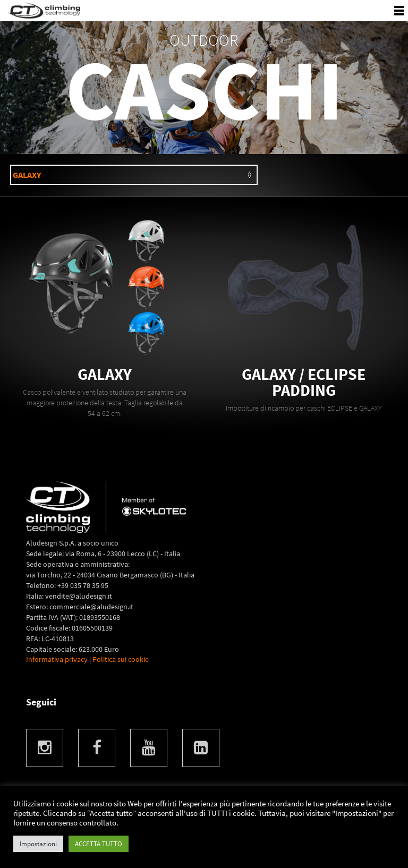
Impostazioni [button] (38, 844)
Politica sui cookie (121, 659)
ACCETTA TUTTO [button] (99, 844)
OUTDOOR (204, 40)
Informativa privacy (57, 659)
